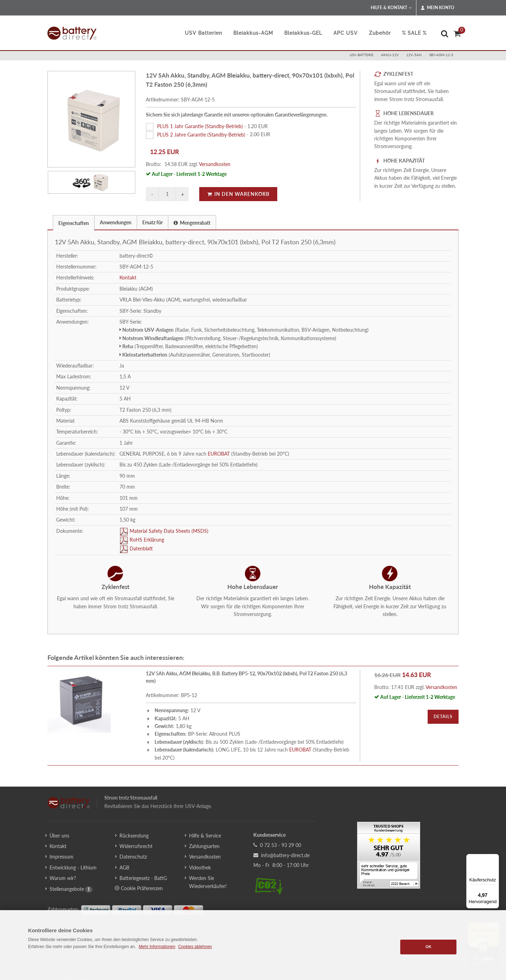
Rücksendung (134, 836)
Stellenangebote (67, 889)
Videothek (200, 868)
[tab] (74, 222)
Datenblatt (141, 548)
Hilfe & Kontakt (391, 8)
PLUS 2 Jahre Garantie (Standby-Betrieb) (201, 134)
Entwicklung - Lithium (73, 868)
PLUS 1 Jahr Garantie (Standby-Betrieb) (200, 126)
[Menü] (495, 858)
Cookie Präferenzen (139, 888)
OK (429, 947)
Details (443, 717)
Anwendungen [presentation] (116, 222)
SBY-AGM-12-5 (441, 55)
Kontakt (128, 277)
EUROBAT (219, 454)
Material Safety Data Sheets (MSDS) (168, 531)
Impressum (61, 857)
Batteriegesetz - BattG (143, 878)
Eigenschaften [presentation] (74, 223)
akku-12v (390, 55)
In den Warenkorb (238, 194)
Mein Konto (437, 8)
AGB (124, 868)
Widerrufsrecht (136, 846)
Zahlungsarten (204, 846)
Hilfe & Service (205, 836)
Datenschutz (133, 857)
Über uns (59, 836)
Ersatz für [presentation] (153, 222)
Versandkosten (215, 164)
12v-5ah (414, 55)
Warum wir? (63, 878)
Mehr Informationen (157, 947)
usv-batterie (362, 55)
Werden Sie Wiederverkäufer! (208, 882)
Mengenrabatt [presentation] (192, 223)
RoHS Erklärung (146, 540)
